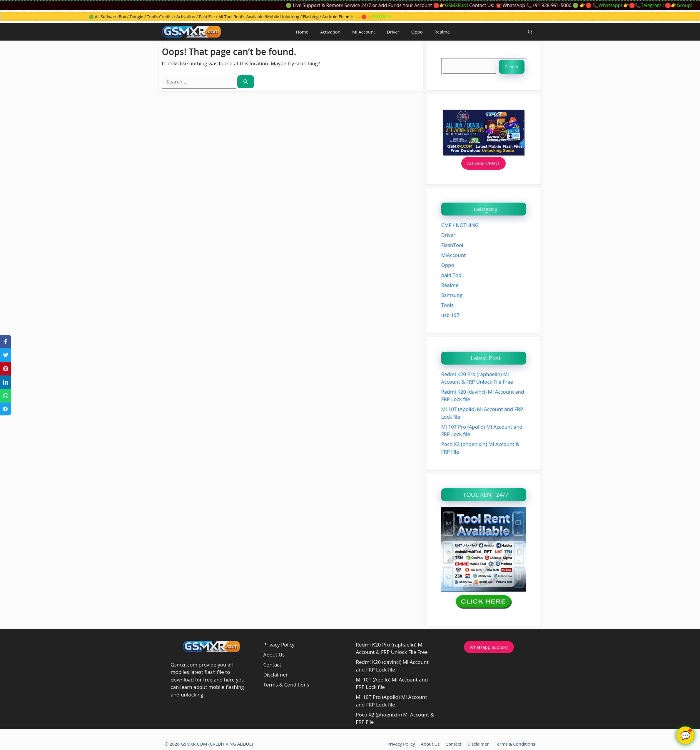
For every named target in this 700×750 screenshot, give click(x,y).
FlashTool (452, 245)
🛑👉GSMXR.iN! (453, 5)
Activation (330, 32)
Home (302, 32)
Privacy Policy (279, 645)
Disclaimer (276, 675)
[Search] (246, 82)
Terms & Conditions (286, 685)
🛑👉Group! (681, 5)
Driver (393, 32)
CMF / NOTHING (460, 225)
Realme (442, 32)
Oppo (417, 32)
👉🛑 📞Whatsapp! (604, 5)
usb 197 (451, 315)
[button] (530, 32)
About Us (274, 655)
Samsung (452, 295)
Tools (447, 305)
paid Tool (452, 275)
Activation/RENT (484, 163)
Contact (272, 665)
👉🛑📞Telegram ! (646, 5)
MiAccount (454, 255)
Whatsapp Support (489, 647)
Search (512, 67)
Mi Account (364, 32)
